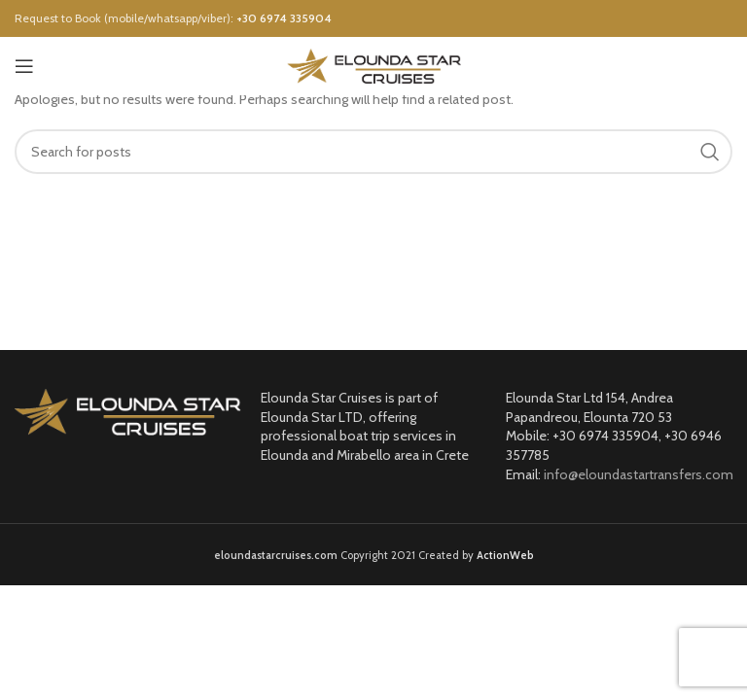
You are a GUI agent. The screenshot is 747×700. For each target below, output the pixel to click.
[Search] (373, 152)
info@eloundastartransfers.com (639, 474)
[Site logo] (374, 64)
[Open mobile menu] (24, 66)
